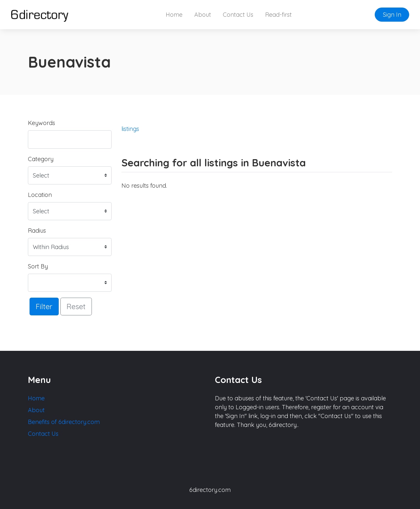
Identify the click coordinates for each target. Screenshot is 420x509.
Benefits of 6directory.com (64, 422)
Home (174, 15)
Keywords (42, 123)
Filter (44, 306)
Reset (76, 306)
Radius (37, 231)
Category (41, 159)
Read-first (278, 15)
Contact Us (238, 15)
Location (40, 195)
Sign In (392, 15)
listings (130, 129)
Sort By (38, 266)
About (203, 15)
